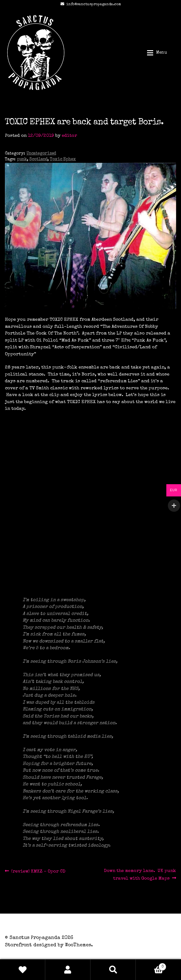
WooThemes (78, 945)
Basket (151, 966)
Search (113, 970)
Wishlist (23, 970)
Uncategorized (41, 154)
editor (69, 136)
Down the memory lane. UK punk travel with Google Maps (140, 874)
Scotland (38, 160)
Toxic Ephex (63, 160)
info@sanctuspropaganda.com (90, 5)
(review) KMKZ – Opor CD (38, 872)
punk (22, 160)
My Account (68, 970)
